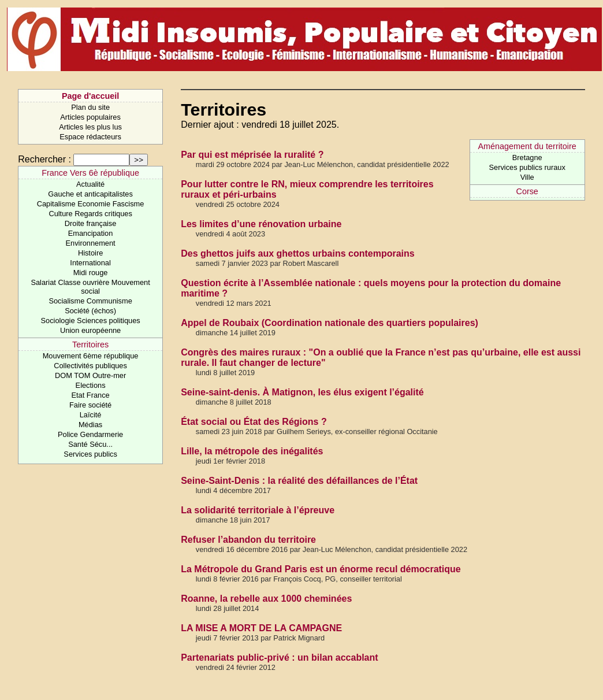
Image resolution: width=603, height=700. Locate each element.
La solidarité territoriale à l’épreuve (258, 510)
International (90, 263)
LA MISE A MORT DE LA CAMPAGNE (261, 628)
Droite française (91, 223)
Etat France (91, 395)
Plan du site (90, 107)
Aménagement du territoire (527, 146)
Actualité (90, 184)
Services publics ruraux (527, 167)
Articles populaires (90, 117)
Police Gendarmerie (90, 434)
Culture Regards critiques (90, 214)
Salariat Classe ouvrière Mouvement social (90, 287)
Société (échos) (90, 311)
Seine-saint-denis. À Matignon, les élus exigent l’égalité (302, 392)
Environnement (91, 243)
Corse (527, 191)
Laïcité (91, 415)
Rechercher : (44, 159)
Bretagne (527, 158)
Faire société (90, 405)
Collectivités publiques (90, 366)
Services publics (90, 454)
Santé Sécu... (90, 444)
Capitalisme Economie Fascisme (91, 204)
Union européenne (90, 330)
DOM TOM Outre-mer (90, 375)
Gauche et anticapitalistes (90, 194)
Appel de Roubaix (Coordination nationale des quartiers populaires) (330, 323)
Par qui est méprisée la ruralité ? (252, 155)
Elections (91, 385)
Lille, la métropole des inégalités (252, 451)
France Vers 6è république (90, 173)
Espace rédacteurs (90, 137)
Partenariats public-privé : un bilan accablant (279, 658)
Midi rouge (91, 273)
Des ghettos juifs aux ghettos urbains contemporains (298, 253)
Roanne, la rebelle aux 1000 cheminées (266, 599)
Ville (527, 177)
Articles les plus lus (90, 127)
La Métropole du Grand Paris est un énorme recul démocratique (321, 569)
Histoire (90, 253)
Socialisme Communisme (90, 301)
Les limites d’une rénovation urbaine (261, 224)
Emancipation (91, 233)
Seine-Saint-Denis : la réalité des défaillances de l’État (299, 481)
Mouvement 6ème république (91, 356)
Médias (90, 425)
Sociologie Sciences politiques (91, 321)
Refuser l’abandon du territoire (248, 540)
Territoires (90, 345)
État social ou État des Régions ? (254, 422)
